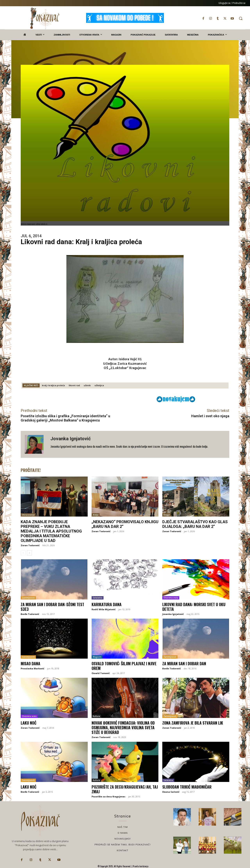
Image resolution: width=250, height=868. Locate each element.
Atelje (96, 515)
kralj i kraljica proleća (53, 385)
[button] (241, 18)
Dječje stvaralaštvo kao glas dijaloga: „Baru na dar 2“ (195, 524)
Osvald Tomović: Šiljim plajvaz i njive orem (124, 666)
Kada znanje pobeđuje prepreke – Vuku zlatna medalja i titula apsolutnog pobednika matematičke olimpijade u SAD (51, 531)
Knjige (167, 515)
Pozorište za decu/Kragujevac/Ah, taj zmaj (125, 789)
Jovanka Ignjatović (71, 439)
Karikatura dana (107, 604)
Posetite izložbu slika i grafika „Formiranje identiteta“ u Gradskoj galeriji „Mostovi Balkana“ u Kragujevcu (65, 418)
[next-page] (29, 553)
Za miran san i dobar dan (184, 663)
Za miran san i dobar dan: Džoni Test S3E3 (52, 607)
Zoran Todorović (30, 545)
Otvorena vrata (171, 598)
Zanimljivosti (28, 598)
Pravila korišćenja (140, 866)
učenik (87, 385)
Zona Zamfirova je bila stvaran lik (193, 723)
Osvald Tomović (101, 673)
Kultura (96, 716)
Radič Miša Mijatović (104, 609)
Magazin (97, 657)
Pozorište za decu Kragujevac (108, 796)
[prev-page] (23, 553)
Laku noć (29, 723)
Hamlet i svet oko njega (210, 416)
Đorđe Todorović (30, 614)
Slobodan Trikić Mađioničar (187, 787)
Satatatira (98, 598)
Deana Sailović (171, 792)
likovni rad (74, 385)
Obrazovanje (28, 515)
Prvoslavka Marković (33, 668)
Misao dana (30, 663)
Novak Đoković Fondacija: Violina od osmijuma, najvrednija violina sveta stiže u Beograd (123, 727)
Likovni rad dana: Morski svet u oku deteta (194, 607)
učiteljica (99, 385)
